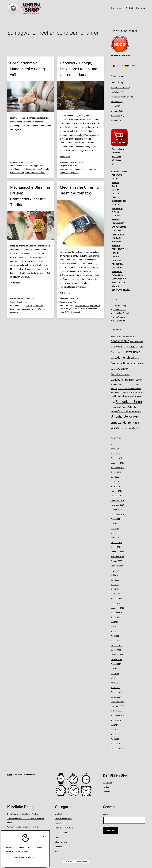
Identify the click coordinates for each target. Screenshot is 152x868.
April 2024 (115, 538)
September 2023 (118, 566)
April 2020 (115, 739)
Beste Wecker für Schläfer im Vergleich (23, 814)
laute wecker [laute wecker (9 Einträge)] (134, 385)
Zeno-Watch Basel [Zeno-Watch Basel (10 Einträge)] (126, 428)
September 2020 (118, 716)
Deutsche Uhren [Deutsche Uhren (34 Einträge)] (121, 363)
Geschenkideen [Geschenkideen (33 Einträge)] (120, 374)
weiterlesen (65, 156)
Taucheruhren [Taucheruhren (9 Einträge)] (137, 411)
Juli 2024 (115, 524)
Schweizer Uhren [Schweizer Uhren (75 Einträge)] (129, 402)
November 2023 (117, 557)
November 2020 (117, 706)
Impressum (117, 8)
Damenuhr (45, 169)
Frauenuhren (80, 169)
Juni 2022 (115, 627)
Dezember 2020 (117, 702)
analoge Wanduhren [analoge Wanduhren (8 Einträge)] (128, 336)
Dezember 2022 (117, 608)
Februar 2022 (116, 645)
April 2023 (115, 589)
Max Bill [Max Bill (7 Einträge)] (131, 389)
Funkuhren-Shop (120, 306)
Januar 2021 (116, 697)
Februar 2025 (116, 491)
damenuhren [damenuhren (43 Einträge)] (126, 358)
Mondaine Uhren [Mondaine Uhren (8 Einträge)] (129, 392)
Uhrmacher (74, 173)
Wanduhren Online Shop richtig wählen (23, 827)
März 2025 (115, 486)
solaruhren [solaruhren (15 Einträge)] (123, 407)
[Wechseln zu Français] (118, 66)
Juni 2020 (115, 730)
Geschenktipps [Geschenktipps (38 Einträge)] (120, 380)
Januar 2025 (116, 496)
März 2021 (115, 687)
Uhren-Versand (119, 317)
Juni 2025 (115, 477)
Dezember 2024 (117, 500)
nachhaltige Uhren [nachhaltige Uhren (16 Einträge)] (119, 396)
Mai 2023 (115, 585)
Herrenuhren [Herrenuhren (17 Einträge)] (136, 380)
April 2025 (115, 482)
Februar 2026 (116, 458)
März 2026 (115, 454)
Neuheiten (115, 92)
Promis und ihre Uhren (120, 97)
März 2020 (115, 744)
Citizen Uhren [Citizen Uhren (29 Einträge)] (132, 352)
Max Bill (29, 306)
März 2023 (115, 594)
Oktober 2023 (116, 561)
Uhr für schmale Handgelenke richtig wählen (28, 69)
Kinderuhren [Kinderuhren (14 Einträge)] (116, 385)
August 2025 (116, 472)
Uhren (41, 166)
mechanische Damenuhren (35, 173)
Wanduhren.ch (119, 321)
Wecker (114, 120)
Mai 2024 (115, 533)
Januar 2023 (116, 603)
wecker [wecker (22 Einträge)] (137, 423)
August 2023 (116, 571)
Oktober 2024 (116, 510)
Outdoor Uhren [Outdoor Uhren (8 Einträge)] (132, 396)
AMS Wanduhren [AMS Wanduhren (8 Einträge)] (116, 336)
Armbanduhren (118, 149)
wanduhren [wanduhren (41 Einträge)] (125, 423)
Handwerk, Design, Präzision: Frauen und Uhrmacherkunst (79, 69)
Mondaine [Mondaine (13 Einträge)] (119, 392)
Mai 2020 (115, 734)
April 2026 (115, 449)
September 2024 (118, 514)
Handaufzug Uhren (17, 173)
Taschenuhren (117, 101)
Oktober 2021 (116, 659)
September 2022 (118, 613)
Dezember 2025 (117, 463)
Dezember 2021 (117, 655)
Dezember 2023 (117, 552)
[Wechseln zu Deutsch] (130, 66)
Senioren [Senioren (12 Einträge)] (114, 407)
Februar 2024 (116, 542)
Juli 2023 (115, 575)
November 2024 (117, 505)
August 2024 (116, 519)
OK (25, 864)
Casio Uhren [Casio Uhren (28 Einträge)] (136, 347)
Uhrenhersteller (117, 111)
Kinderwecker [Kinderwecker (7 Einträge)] (126, 385)
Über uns (140, 8)
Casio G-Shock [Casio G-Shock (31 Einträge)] (120, 347)
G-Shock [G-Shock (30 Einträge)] (123, 369)
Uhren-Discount (119, 310)
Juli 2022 (115, 622)
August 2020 (116, 720)
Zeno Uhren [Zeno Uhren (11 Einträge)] (137, 428)
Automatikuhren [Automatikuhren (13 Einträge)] (136, 341)
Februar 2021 (116, 692)
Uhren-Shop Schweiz (121, 313)
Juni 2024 (115, 528)
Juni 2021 (115, 674)
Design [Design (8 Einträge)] (137, 358)
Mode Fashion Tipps (30, 166)
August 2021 (116, 664)
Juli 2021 (115, 669)
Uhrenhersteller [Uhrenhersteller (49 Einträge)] (121, 416)
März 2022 (115, 641)
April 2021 (115, 683)
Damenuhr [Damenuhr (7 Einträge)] (114, 358)
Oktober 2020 (116, 711)
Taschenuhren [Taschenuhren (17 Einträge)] (125, 411)
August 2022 (116, 617)
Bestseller (115, 83)
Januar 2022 (116, 650)
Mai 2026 (115, 444)
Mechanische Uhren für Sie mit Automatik (80, 190)
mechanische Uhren (78, 309)
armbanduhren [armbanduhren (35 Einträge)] (120, 341)
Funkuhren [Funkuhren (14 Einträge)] (135, 364)
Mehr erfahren (19, 857)
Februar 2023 (116, 599)
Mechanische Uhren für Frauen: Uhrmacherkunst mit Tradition (30, 196)
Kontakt (129, 8)
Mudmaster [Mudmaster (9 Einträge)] (138, 392)
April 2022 (115, 636)
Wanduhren (116, 116)
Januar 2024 (116, 547)
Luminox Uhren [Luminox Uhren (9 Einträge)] (123, 389)
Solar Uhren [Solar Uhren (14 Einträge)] (133, 407)
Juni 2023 (115, 580)
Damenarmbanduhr (33, 169)
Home (10, 774)
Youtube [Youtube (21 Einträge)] (115, 428)
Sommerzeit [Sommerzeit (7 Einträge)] (114, 412)
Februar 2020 (116, 748)
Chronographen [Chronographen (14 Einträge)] (118, 352)
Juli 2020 (115, 725)
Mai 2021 (115, 678)
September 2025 (118, 468)
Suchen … (107, 814)
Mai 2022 (115, 631)
